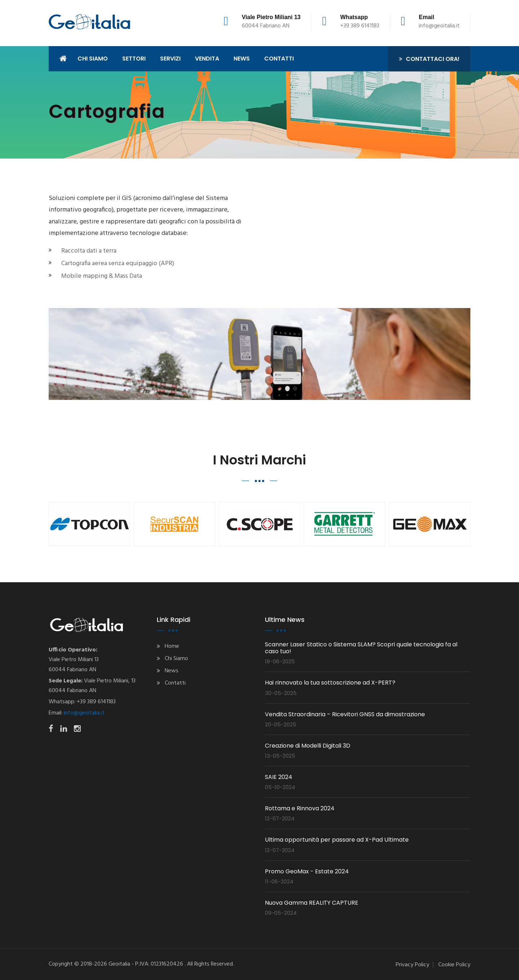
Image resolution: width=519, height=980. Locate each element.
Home (172, 646)
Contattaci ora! (429, 59)
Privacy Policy (412, 965)
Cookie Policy (454, 965)
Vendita (207, 59)
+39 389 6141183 (360, 26)
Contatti (175, 683)
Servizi (170, 59)
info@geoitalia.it (439, 26)
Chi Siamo (176, 659)
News (172, 671)
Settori (134, 59)
